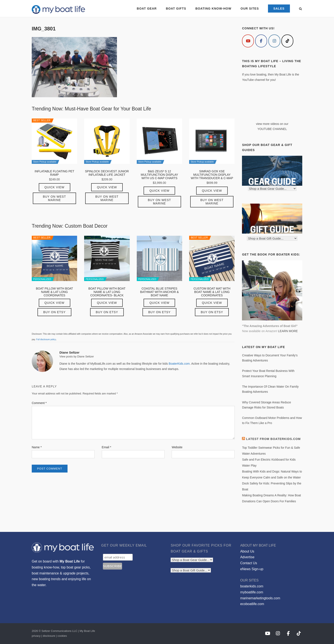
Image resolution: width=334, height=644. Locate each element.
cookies (62, 636)
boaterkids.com (252, 586)
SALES (279, 9)
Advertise (247, 557)
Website (177, 447)
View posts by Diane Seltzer (77, 356)
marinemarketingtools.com (260, 598)
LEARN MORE (288, 331)
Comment (39, 403)
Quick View (55, 187)
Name (37, 447)
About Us (247, 551)
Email (107, 447)
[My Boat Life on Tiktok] (287, 41)
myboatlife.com (252, 592)
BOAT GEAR (147, 9)
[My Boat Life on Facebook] (261, 41)
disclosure (49, 636)
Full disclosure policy (46, 339)
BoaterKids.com (179, 364)
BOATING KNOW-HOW (213, 9)
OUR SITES (250, 9)
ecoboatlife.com (252, 604)
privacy (36, 636)
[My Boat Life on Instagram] (274, 41)
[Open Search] (300, 9)
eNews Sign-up (252, 569)
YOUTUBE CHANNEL (272, 129)
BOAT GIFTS (176, 9)
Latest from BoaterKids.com (273, 439)
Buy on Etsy (54, 312)
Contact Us (249, 563)
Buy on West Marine (54, 198)
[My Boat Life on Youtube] (248, 41)
